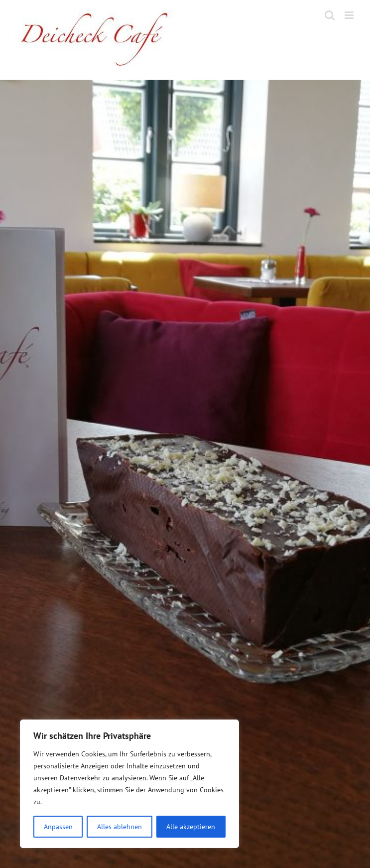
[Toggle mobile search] (330, 15)
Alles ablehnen (120, 827)
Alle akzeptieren (191, 827)
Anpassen (58, 827)
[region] (129, 784)
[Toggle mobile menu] (350, 15)
